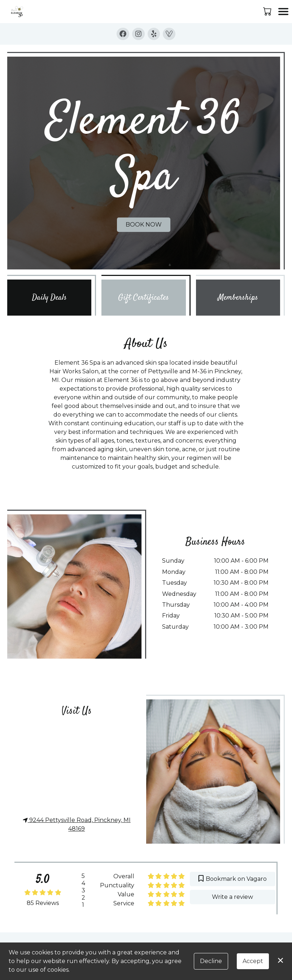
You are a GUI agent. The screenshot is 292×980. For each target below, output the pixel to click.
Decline (211, 961)
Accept (253, 961)
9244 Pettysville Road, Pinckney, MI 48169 (77, 824)
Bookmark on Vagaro (233, 879)
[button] (268, 11)
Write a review (233, 897)
